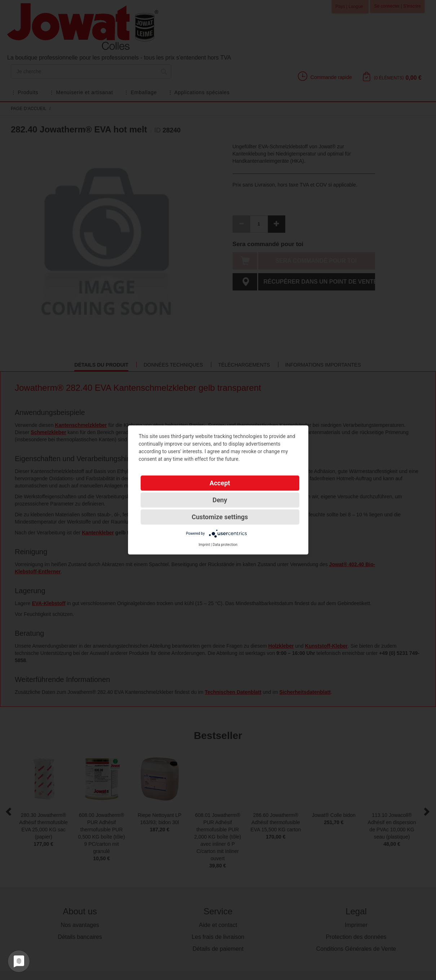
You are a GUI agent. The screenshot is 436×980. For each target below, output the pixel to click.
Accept (220, 483)
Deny (220, 500)
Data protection (225, 545)
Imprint (204, 545)
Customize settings (220, 517)
